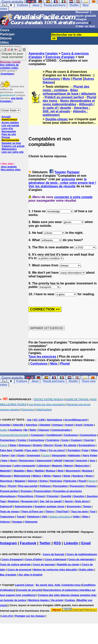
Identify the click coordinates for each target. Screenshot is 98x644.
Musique (87, 471)
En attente (70, 445)
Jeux (36, 5)
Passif (82, 481)
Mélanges (6, 476)
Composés (38, 435)
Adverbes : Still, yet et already (66, 110)
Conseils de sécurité (29, 590)
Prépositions (26, 496)
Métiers (37, 476)
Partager (73, 172)
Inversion (82, 460)
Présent (40, 496)
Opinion (33, 481)
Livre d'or (7, 128)
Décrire (49, 445)
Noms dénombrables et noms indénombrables (69, 102)
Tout (93, 511)
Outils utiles (86, 570)
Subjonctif (6, 506)
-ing (29, 420)
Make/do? (6, 471)
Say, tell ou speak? (51, 501)
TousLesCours (54, 5)
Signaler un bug (11, 143)
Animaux (58, 425)
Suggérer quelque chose (49, 506)
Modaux (51, 471)
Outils (74, 5)
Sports (69, 501)
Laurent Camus (24, 585)
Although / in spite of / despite (68, 106)
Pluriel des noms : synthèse (66, 88)
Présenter (53, 496)
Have (4, 460)
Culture (23, 5)
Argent (69, 425)
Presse (6, 137)
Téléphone (33, 517)
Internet (69, 460)
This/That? (62, 511)
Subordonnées (23, 506)
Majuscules (82, 466)
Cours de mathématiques (82, 554)
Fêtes (94, 450)
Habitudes (74, 455)
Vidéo (76, 517)
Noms (89, 476)
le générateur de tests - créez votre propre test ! (62, 181)
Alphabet (45, 425)
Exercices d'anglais (60, 57)
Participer (7, 34)
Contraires (53, 440)
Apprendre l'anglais (43, 53)
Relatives (13, 501)
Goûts (21, 455)
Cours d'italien (34, 559)
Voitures (5, 522)
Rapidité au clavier (68, 564)
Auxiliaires (16, 430)
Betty (33, 430)
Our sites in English (30, 575)
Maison (69, 466)
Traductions (7, 517)
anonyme (68, 179)
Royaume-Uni (29, 501)
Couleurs (76, 440)
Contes (22, 440)
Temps (87, 506)
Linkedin (71, 543)
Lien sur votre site (13, 152)
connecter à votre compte (73, 197)
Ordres (44, 481)
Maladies (19, 471)
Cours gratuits (12, 378)
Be (26, 430)
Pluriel (77, 79)
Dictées (38, 445)
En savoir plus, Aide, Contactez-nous (58, 585)
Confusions (51, 79)
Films (43, 450)
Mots (66, 79)
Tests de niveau (10, 511)
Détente (6, 38)
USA (44, 517)
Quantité (66, 496)
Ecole (59, 445)
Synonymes (74, 506)
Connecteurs (8, 440)
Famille (19, 450)
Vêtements (31, 522)
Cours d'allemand (55, 559)
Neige (67, 476)
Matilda (39, 471)
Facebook (28, 543)
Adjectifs (18, 425)
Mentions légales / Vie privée (46, 600)
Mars (30, 471)
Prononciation (43, 491)
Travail (21, 517)
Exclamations (87, 445)
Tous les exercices (42, 357)
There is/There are (32, 511)
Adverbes (31, 425)
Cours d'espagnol (12, 559)
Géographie (59, 455)
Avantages (7, 74)
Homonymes (27, 460)
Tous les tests (80, 511)
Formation (74, 450)
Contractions (36, 440)
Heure (13, 460)
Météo (47, 476)
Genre (5, 455)
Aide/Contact (9, 120)
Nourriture (6, 481)
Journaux (6, 466)
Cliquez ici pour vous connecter (12, 55)
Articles (89, 425)
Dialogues (25, 445)
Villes (85, 517)
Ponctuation (60, 486)
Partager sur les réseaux (30, 616)
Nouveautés (9, 131)
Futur (86, 450)
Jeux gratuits (9, 167)
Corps (65, 440)
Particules (70, 481)
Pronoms (26, 491)
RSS (57, 543)
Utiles (5, 42)
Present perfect (9, 491)
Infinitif (58, 460)
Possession (77, 486)
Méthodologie (22, 476)
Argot (79, 425)
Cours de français (54, 554)
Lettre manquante (24, 466)
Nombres (78, 476)
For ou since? (57, 450)
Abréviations (55, 420)
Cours (5, 30)
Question (79, 496)
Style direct (82, 501)
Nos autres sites (11, 170)
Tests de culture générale (15, 564)
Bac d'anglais (8, 575)
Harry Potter (90, 455)
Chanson (44, 430)
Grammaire (34, 455)
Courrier (89, 440)
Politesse (45, 486)
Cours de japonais (44, 564)
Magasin (57, 466)
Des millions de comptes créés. (10, 65)
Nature (57, 476)
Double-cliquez (57, 119)
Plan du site (9, 134)
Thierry (49, 511)
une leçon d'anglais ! (11, 100)
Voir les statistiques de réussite (52, 186)
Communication (61, 430)
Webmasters (9, 149)
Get (13, 455)
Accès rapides (10, 123)
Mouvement (73, 471)
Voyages (17, 522)
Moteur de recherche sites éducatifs (55, 570)
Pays (3, 486)
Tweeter (60, 172)
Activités (5, 425)
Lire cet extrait (10, 125)
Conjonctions (88, 435)
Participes (56, 481)
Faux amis (32, 450)
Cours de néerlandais (81, 559)
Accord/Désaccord (76, 420)
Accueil (6, 117)
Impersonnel (44, 460)
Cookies (70, 600)
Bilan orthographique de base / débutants (69, 92)
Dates (13, 445)
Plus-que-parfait (28, 486)
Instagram (8, 543)
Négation (20, 481)
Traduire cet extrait (13, 146)
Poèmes (91, 486)
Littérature (43, 466)
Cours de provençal (19, 570)
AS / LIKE (39, 420)
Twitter (45, 543)
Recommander (10, 140)
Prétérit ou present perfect (64, 97)
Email (86, 543)
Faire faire (6, 450)
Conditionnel (54, 435)
